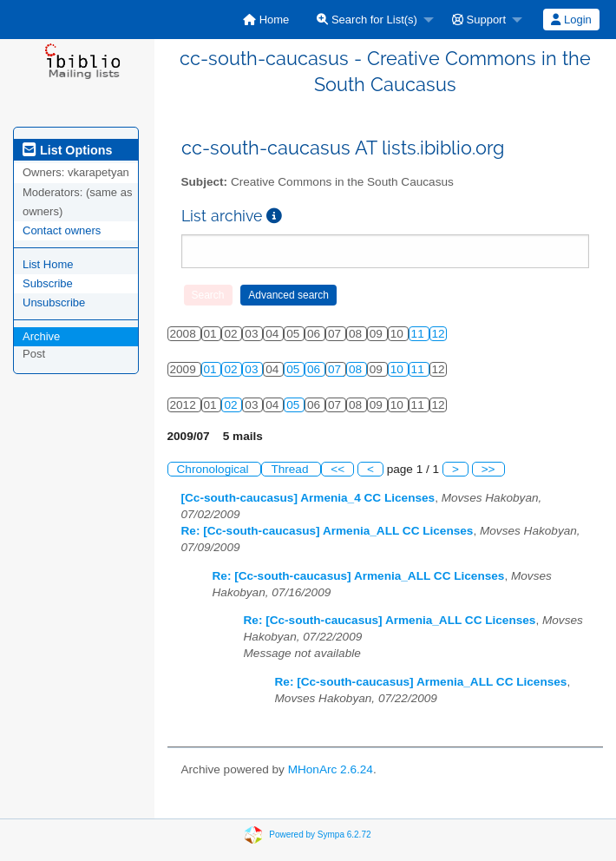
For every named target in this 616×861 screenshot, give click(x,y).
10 (399, 369)
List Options (67, 150)
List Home (48, 264)
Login (571, 20)
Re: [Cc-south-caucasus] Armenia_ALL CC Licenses (328, 531)
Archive (41, 336)
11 (419, 334)
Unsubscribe (54, 302)
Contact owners (62, 230)
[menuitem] (266, 20)
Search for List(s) (367, 20)
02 (232, 369)
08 (357, 369)
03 (253, 369)
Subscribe (48, 283)
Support (479, 20)
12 (439, 334)
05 (295, 369)
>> (488, 469)
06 (315, 369)
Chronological (215, 469)
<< (337, 469)
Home (266, 20)
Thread (291, 469)
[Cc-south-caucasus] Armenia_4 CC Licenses (308, 498)
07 (336, 369)
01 (212, 369)
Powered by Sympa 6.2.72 (320, 835)
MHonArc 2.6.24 (331, 769)
